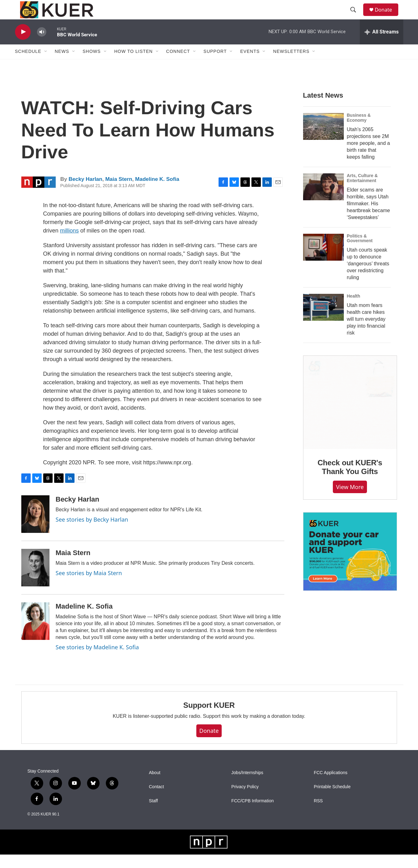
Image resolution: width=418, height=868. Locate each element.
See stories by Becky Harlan (92, 533)
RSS (318, 814)
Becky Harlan (85, 193)
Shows (92, 65)
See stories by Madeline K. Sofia (97, 661)
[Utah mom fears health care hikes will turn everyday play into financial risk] (323, 321)
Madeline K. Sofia (157, 193)
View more (350, 500)
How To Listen (134, 65)
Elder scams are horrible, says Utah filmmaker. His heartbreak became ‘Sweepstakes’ (369, 217)
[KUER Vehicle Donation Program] (350, 565)
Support (215, 65)
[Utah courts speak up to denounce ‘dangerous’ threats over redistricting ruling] (323, 261)
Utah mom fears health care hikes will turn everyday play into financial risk (366, 333)
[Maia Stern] (35, 581)
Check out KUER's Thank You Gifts (350, 481)
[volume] (42, 46)
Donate (387, 16)
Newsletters (291, 65)
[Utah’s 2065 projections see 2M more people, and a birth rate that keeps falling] (323, 140)
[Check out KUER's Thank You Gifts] (350, 416)
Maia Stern (119, 193)
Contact (157, 800)
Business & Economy (359, 131)
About (155, 786)
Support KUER (209, 719)
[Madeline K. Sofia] (35, 635)
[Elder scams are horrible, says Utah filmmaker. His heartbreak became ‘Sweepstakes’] (323, 200)
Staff (154, 814)
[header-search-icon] (356, 17)
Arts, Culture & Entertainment (362, 191)
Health (354, 310)
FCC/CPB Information (253, 814)
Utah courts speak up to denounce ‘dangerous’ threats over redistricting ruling (368, 277)
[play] (23, 46)
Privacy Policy (245, 800)
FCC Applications (330, 786)
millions (70, 244)
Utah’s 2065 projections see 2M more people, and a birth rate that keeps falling (369, 157)
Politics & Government (360, 252)
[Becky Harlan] (35, 528)
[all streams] (382, 45)
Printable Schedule (332, 800)
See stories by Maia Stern (89, 586)
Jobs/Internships (247, 786)
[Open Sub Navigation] (46, 65)
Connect (178, 65)
